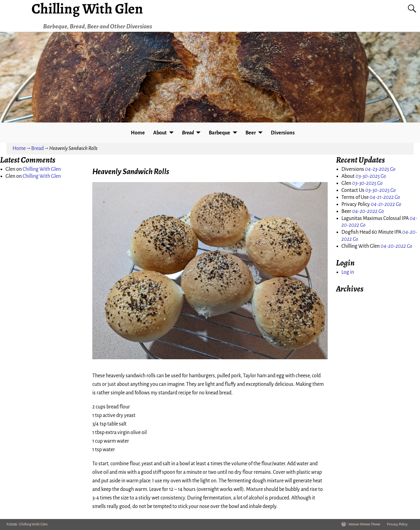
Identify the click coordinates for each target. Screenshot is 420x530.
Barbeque (219, 133)
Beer (251, 133)
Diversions (283, 133)
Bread (188, 133)
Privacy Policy (397, 524)
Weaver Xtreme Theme (364, 524)
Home (138, 133)
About (160, 133)
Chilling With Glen (42, 169)
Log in (348, 272)
